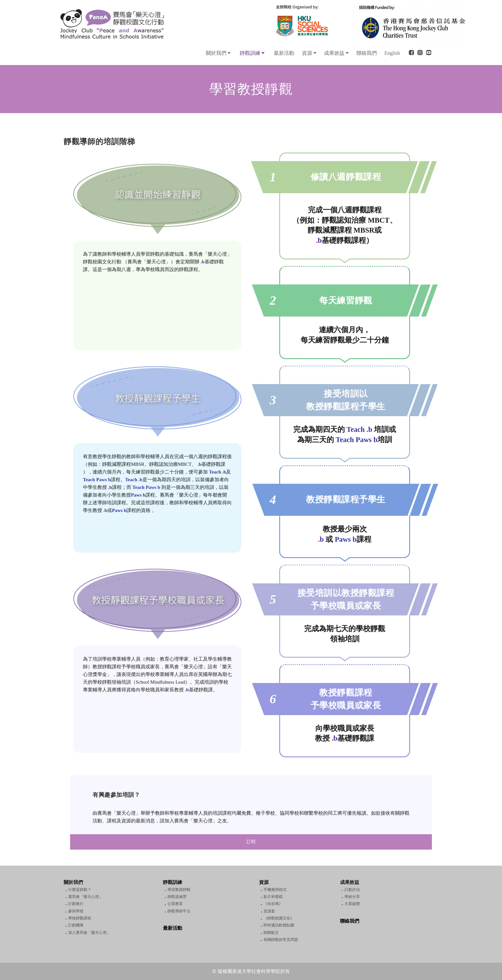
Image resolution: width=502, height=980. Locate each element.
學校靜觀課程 (80, 918)
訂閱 (251, 842)
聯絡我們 (350, 921)
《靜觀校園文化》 (279, 918)
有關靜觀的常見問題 (281, 940)
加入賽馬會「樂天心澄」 (89, 933)
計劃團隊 (76, 925)
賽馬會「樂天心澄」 (85, 897)
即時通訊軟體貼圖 (279, 925)
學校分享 (352, 897)
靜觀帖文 (271, 933)
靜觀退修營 (177, 897)
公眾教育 (175, 904)
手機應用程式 (275, 890)
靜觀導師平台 (179, 911)
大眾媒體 (352, 904)
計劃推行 (76, 904)
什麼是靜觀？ (80, 890)
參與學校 (76, 911)
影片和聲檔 (273, 897)
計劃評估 (352, 890)
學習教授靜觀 (179, 890)
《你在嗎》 (273, 904)
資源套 (269, 911)
